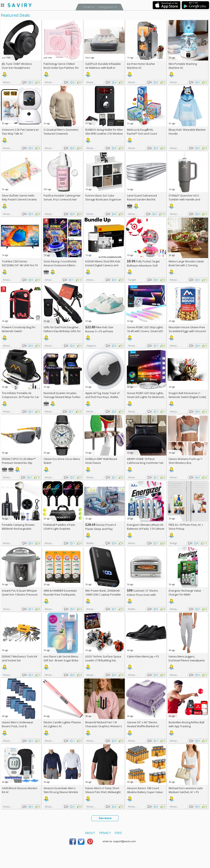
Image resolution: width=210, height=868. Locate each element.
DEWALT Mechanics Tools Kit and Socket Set (20, 658)
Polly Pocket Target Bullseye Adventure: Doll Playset (143, 265)
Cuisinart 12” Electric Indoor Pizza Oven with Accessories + (143, 595)
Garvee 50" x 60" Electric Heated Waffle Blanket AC (143, 724)
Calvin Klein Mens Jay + (143, 656)
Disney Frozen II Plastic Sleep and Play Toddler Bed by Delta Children (104, 529)
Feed (118, 833)
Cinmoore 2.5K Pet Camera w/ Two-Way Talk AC (20, 132)
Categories (106, 7)
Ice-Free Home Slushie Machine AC (141, 66)
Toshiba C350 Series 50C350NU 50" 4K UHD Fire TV (20, 263)
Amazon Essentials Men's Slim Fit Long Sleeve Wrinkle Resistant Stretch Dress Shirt (61, 792)
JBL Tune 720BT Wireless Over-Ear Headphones (17, 66)
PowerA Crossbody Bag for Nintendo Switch (19, 329)
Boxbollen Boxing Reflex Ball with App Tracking (186, 724)
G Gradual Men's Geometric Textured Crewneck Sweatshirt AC (61, 134)
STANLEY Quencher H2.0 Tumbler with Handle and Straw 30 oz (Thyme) (184, 199)
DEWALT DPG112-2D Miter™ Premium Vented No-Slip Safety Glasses (19, 463)
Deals (87, 7)
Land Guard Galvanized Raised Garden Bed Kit (142, 197)
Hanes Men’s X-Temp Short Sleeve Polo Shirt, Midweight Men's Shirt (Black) (103, 792)
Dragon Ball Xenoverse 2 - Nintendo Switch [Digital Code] (187, 395)
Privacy (105, 833)
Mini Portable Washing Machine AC (183, 66)
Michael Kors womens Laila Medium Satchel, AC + (186, 790)
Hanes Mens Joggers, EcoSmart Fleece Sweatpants (187, 658)
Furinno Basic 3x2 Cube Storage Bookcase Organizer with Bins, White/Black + (103, 199)
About (90, 833)
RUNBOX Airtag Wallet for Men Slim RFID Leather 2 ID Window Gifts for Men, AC (104, 134)
